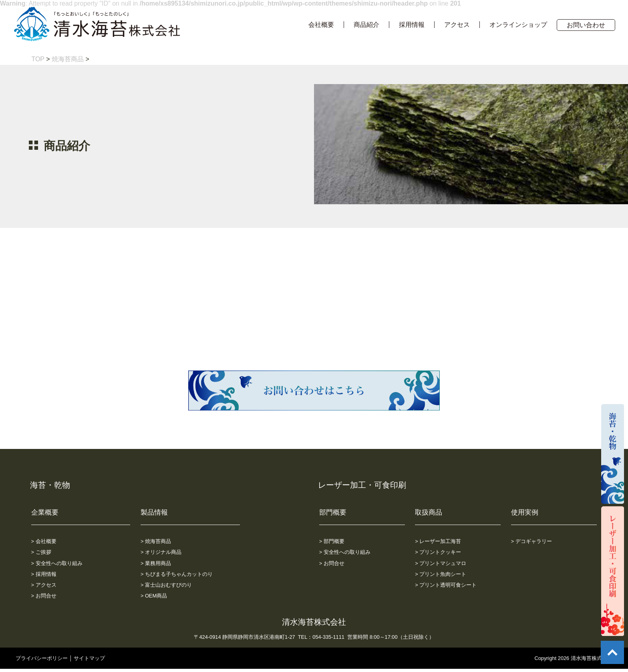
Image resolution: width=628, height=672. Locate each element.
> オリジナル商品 (161, 552)
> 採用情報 (44, 574)
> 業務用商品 (156, 563)
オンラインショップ (518, 25)
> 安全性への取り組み (57, 563)
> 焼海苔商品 (156, 541)
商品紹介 (366, 25)
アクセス (457, 25)
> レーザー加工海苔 (438, 541)
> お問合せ (44, 596)
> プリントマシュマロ (441, 563)
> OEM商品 (154, 596)
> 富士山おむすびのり (166, 585)
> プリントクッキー (438, 552)
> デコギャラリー (531, 541)
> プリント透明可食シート (446, 585)
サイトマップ (89, 658)
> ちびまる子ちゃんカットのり (177, 574)
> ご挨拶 (41, 552)
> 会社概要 (44, 541)
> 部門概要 (332, 541)
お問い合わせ (586, 25)
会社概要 (321, 25)
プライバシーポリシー (42, 658)
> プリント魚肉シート (441, 574)
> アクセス (44, 585)
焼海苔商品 (68, 59)
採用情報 (412, 25)
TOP (38, 59)
